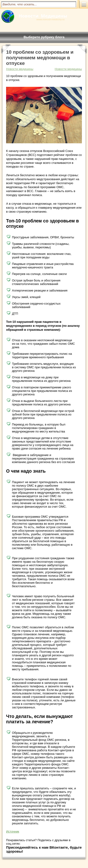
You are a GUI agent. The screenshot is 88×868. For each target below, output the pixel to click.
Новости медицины (68, 69)
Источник (13, 831)
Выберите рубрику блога (44, 37)
